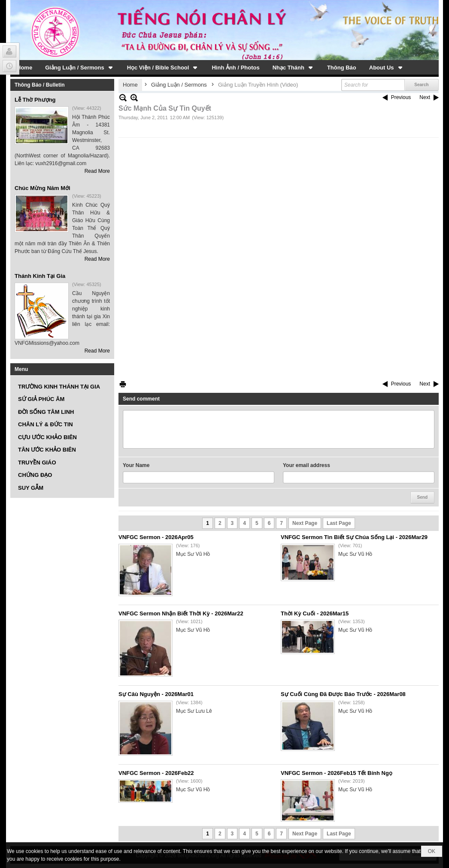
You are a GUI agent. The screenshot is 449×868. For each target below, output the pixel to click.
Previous (401, 97)
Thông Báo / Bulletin (40, 85)
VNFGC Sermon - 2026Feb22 (156, 773)
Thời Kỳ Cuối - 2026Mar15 (315, 613)
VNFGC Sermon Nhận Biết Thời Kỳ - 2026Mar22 (181, 613)
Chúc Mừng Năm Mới (42, 188)
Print (123, 384)
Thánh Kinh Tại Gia (40, 276)
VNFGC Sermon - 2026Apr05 (156, 537)
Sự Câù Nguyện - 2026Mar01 (156, 694)
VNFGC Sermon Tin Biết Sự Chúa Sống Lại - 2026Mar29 (354, 537)
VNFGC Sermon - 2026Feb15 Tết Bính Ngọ (337, 773)
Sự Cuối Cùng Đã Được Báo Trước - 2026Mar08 (343, 694)
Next (425, 97)
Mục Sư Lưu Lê (194, 711)
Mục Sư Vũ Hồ (193, 554)
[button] (80, 67)
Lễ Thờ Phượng (35, 100)
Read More (97, 171)
